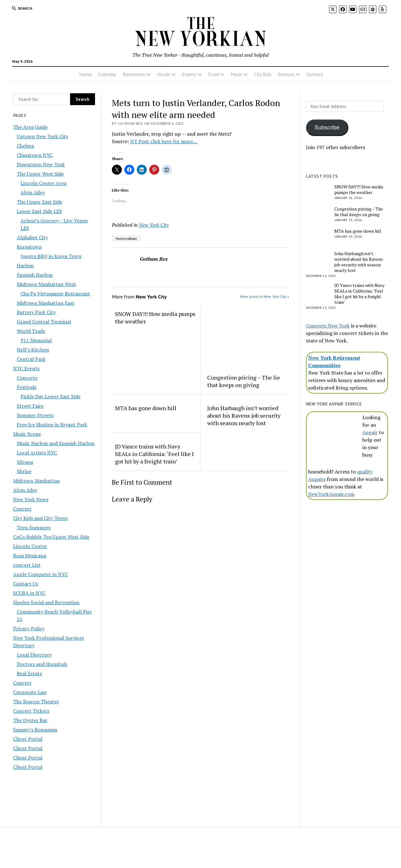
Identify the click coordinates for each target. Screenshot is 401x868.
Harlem (25, 265)
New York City (154, 225)
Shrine (24, 471)
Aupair (370, 432)
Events (189, 74)
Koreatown (29, 247)
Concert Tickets (31, 711)
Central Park (31, 359)
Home (86, 74)
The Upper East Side (40, 202)
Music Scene (27, 434)
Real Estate (29, 673)
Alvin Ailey (33, 192)
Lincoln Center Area (43, 183)
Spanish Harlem (35, 275)
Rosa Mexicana (30, 555)
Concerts (27, 378)
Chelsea (25, 146)
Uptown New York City (43, 136)
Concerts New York (328, 326)
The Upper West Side (40, 174)
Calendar (107, 74)
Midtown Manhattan (36, 481)
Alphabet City (32, 237)
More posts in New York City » (265, 296)
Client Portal (28, 739)
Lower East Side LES (39, 211)
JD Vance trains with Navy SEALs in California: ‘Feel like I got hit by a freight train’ (154, 454)
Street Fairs (30, 406)
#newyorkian (126, 238)
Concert (22, 509)
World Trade (31, 331)
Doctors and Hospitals (42, 664)
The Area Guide (30, 127)
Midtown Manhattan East (46, 303)
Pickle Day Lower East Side (50, 396)
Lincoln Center (30, 546)
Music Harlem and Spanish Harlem (56, 443)
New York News (31, 499)
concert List (27, 565)
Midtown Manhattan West (46, 284)
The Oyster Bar (30, 720)
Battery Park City (36, 312)
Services (286, 74)
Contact (315, 74)
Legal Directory (34, 655)
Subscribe (327, 128)
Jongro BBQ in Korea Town (51, 256)
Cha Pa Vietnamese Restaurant (55, 293)
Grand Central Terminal (44, 322)
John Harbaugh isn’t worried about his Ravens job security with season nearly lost (244, 415)
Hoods (164, 74)
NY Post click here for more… (164, 141)
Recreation (134, 74)
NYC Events (26, 368)
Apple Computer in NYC (41, 574)
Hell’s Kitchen (33, 350)
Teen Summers (34, 527)
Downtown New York (41, 164)
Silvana (25, 462)
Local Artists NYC (37, 453)
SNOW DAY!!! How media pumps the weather (155, 318)
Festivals (27, 387)
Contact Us (26, 584)
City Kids (263, 74)
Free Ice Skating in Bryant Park (52, 424)
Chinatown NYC (35, 155)
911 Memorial (36, 340)
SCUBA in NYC (29, 593)
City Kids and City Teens (40, 518)
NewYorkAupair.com (331, 494)
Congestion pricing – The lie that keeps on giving (244, 381)
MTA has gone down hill (146, 408)
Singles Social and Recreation (46, 602)
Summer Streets (35, 415)
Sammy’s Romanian (35, 730)
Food (214, 74)
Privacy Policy (29, 628)
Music (236, 74)
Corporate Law (30, 692)
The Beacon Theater (36, 701)
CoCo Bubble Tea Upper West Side (51, 537)
